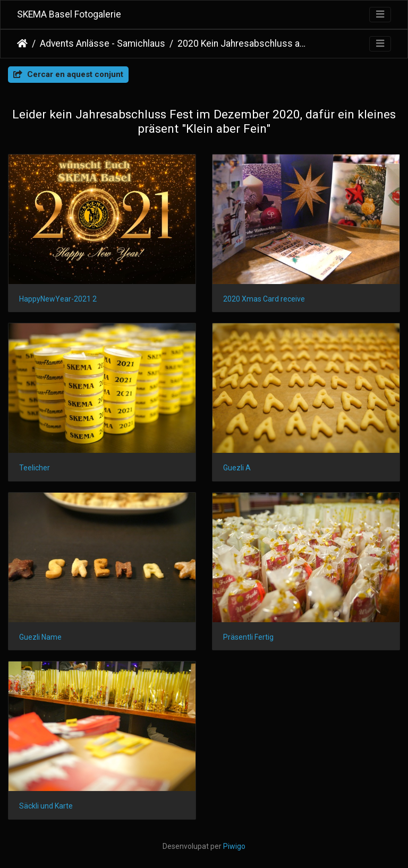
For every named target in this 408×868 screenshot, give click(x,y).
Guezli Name (40, 637)
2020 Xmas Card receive (264, 299)
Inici (22, 44)
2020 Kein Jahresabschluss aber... (243, 44)
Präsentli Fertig (248, 637)
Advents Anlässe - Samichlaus (103, 44)
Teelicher (35, 468)
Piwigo (234, 846)
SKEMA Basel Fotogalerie (69, 14)
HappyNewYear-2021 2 (58, 299)
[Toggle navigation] (380, 15)
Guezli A (237, 468)
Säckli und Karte (46, 806)
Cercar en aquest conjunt (68, 74)
